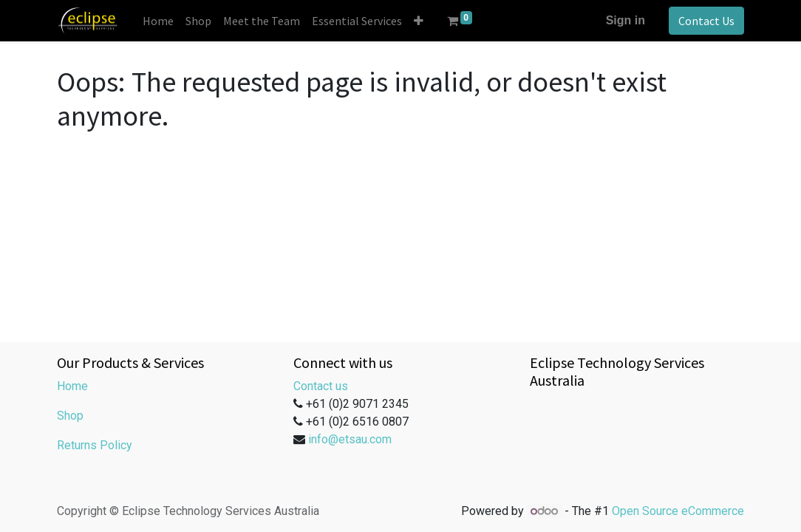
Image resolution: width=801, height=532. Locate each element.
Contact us (321, 386)
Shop (70, 416)
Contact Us (706, 21)
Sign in (626, 20)
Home (72, 386)
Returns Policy (95, 445)
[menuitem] (158, 21)
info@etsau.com (350, 439)
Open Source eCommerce (678, 511)
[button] (419, 21)
